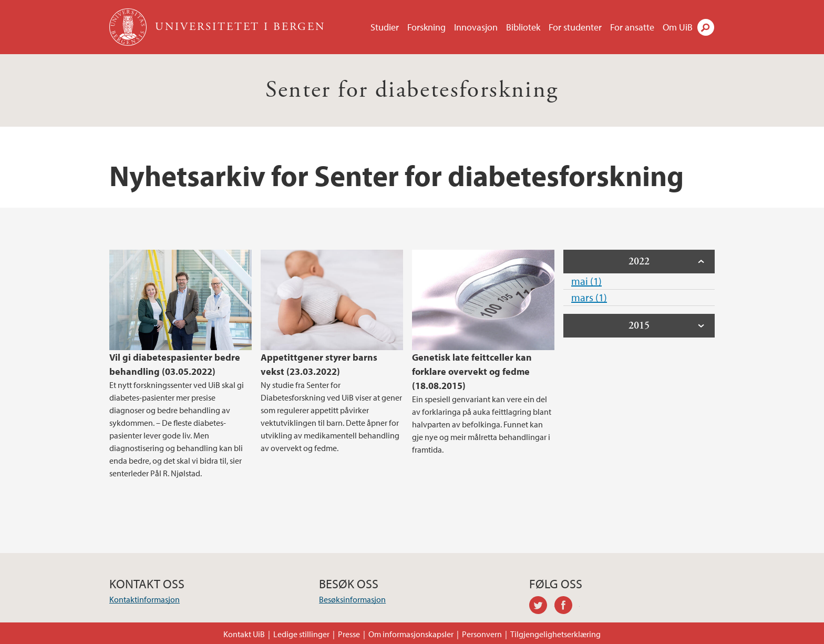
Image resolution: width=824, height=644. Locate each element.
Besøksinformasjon (352, 599)
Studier (385, 27)
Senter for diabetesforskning (412, 90)
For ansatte (632, 27)
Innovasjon (476, 27)
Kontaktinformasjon (145, 599)
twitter (542, 607)
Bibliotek (523, 27)
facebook (567, 607)
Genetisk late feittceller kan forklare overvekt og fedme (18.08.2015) (472, 371)
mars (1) (589, 297)
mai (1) (586, 281)
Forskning (426, 27)
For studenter (575, 27)
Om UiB (678, 27)
